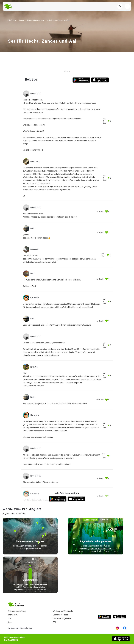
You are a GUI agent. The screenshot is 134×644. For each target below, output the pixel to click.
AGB (10, 618)
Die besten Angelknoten (62, 618)
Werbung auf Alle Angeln (63, 611)
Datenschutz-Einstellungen (20, 628)
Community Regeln (61, 615)
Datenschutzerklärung (17, 611)
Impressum (12, 615)
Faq (55, 622)
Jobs (10, 622)
